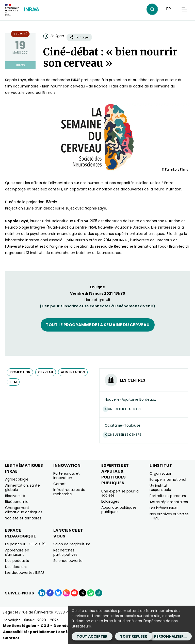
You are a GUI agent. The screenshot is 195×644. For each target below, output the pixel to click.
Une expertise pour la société (120, 493)
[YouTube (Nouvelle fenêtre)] (74, 593)
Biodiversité (15, 496)
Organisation (161, 473)
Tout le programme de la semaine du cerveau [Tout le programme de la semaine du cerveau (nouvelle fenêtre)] (98, 325)
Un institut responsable (160, 488)
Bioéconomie (17, 502)
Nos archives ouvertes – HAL (169, 516)
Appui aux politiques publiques (119, 510)
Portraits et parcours (168, 496)
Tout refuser (134, 636)
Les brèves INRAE (164, 508)
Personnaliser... (170, 636)
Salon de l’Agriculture (72, 544)
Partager (79, 37)
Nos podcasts (17, 561)
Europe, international (168, 480)
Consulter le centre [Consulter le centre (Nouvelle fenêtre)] (125, 409)
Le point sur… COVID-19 (25, 544)
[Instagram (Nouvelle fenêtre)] (66, 593)
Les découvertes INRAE (25, 573)
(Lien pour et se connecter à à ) (97, 306)
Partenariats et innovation (67, 476)
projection (20, 372)
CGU (45, 626)
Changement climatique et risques (24, 510)
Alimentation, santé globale (22, 488)
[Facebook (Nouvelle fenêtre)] (50, 593)
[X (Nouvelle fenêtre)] (83, 593)
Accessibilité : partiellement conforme (40, 632)
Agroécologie (17, 479)
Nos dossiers (16, 567)
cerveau (46, 372)
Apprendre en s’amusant (17, 552)
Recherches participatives (65, 552)
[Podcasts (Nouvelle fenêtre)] (99, 593)
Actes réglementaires (169, 502)
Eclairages (110, 501)
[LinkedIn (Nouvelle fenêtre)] (42, 593)
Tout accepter (92, 636)
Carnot (60, 484)
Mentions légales (20, 626)
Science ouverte (68, 561)
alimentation (73, 372)
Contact (11, 638)
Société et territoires (23, 518)
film (13, 382)
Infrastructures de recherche (69, 492)
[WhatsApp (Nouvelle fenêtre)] (91, 593)
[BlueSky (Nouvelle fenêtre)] (58, 593)
